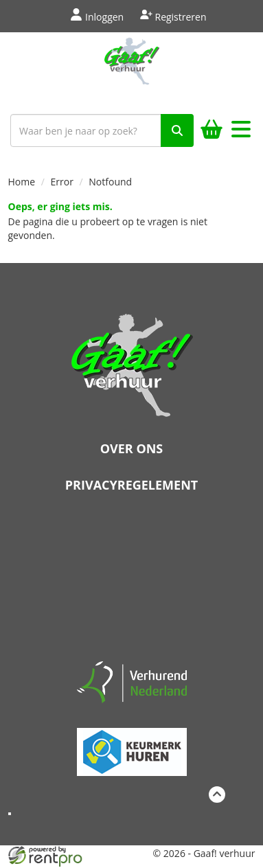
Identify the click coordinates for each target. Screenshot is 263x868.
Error (62, 182)
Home (22, 182)
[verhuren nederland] (132, 681)
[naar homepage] (131, 70)
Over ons (132, 448)
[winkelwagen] (211, 131)
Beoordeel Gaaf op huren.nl (132, 582)
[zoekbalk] (102, 130)
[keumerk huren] (132, 746)
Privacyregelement (131, 485)
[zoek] (177, 130)
